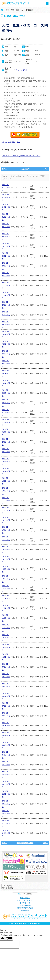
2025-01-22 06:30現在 (6, 403)
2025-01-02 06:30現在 (6, 814)
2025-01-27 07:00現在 (6, 295)
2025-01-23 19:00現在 (6, 373)
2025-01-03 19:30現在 (6, 784)
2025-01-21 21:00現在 (6, 413)
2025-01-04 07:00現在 (6, 774)
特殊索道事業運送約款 (25, 908)
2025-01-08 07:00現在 (6, 696)
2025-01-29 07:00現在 (6, 256)
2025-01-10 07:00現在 (6, 657)
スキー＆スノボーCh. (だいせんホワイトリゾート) (21, 156)
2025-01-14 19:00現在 (6, 559)
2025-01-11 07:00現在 (6, 628)
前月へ (4, 169)
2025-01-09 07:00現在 (6, 677)
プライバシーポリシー (25, 900)
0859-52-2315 (25, 894)
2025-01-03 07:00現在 (6, 794)
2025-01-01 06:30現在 (6, 833)
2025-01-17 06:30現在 (6, 510)
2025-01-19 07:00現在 (6, 471)
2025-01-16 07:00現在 (6, 530)
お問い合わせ (25, 903)
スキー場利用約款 (25, 905)
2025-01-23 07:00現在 (6, 383)
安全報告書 (25, 911)
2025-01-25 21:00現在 (6, 325)
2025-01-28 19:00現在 (6, 266)
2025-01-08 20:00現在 (6, 687)
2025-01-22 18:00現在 (6, 393)
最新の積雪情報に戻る (25, 843)
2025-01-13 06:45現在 (6, 589)
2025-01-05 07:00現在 (6, 755)
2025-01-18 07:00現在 (6, 491)
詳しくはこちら (21, 70)
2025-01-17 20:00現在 (6, 501)
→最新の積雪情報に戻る (11, 142)
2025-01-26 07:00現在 (6, 315)
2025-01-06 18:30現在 (6, 726)
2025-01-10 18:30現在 (6, 638)
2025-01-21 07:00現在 (6, 422)
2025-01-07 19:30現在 (6, 706)
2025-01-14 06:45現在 (6, 569)
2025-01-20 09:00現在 (6, 442)
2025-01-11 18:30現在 (6, 618)
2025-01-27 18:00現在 (6, 285)
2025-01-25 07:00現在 (6, 334)
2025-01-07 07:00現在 (6, 716)
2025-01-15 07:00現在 (6, 550)
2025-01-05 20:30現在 (6, 745)
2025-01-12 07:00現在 (6, 608)
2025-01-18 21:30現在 (6, 481)
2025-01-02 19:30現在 (6, 804)
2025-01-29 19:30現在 (6, 246)
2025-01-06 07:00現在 (6, 735)
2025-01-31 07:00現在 (6, 197)
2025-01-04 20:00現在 (6, 765)
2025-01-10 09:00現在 (6, 647)
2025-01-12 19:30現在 (6, 598)
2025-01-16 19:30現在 (6, 520)
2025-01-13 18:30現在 (6, 579)
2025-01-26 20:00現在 (6, 305)
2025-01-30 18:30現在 (6, 227)
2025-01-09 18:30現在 (6, 667)
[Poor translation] (9, 939)
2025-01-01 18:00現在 (6, 823)
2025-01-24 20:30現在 (6, 354)
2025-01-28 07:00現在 (6, 276)
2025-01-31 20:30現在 (6, 188)
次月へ (46, 169)
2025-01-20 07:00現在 (6, 452)
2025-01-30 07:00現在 (6, 237)
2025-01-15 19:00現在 (6, 540)
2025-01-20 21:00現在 (6, 432)
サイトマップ (25, 898)
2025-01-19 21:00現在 (6, 462)
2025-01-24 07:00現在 (6, 364)
